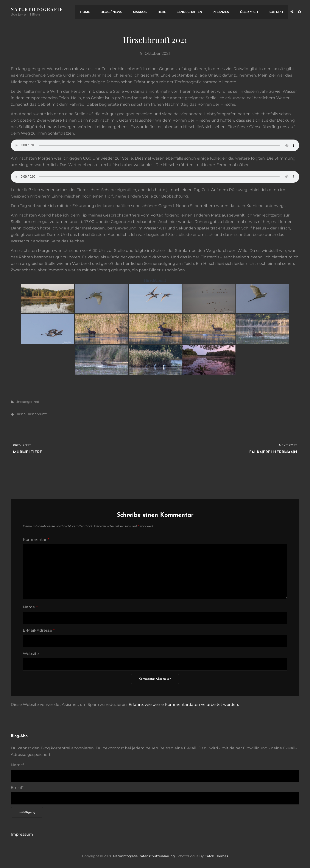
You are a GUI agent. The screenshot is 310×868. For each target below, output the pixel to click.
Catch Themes (219, 856)
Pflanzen (224, 12)
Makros (145, 12)
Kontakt (276, 12)
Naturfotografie (38, 9)
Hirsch (21, 414)
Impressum (22, 834)
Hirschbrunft (37, 414)
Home (93, 12)
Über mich (250, 12)
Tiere (166, 12)
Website (31, 654)
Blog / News (118, 12)
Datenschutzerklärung (157, 856)
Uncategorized (27, 401)
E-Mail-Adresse (39, 630)
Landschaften (193, 12)
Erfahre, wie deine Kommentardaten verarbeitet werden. (184, 705)
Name (30, 607)
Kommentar (36, 540)
